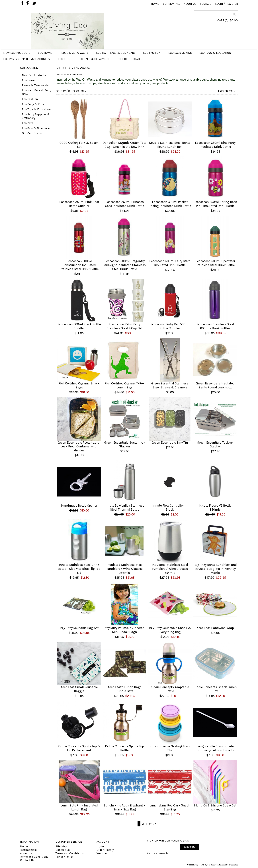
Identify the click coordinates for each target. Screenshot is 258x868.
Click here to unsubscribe (158, 853)
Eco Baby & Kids (180, 53)
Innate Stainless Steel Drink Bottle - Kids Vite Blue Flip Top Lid (79, 569)
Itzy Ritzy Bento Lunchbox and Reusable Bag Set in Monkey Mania (215, 569)
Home (155, 4)
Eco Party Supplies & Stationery (27, 59)
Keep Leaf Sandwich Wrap (215, 628)
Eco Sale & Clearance (94, 59)
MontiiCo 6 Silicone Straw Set (215, 805)
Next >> (151, 824)
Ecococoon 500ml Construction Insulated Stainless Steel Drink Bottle (79, 265)
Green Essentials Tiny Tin (170, 443)
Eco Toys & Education (215, 53)
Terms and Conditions (34, 857)
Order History (105, 850)
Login (219, 4)
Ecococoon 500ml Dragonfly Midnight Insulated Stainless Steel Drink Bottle (125, 265)
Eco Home (45, 53)
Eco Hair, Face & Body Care (116, 53)
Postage (206, 4)
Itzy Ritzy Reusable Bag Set (79, 628)
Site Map (61, 846)
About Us (190, 4)
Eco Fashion (152, 53)
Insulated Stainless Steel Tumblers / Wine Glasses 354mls (170, 569)
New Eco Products (17, 53)
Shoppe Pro (233, 865)
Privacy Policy (64, 857)
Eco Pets (64, 59)
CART (221, 20)
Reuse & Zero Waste (74, 53)
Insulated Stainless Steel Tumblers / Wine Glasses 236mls (125, 569)
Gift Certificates (130, 59)
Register (232, 4)
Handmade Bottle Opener (79, 506)
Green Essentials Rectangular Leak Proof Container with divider (79, 447)
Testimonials (171, 4)
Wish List (103, 853)
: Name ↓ (227, 91)
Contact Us (27, 860)
